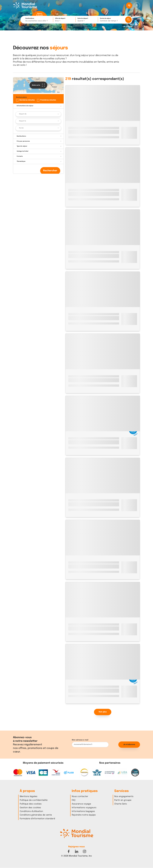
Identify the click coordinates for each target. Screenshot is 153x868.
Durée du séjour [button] (112, 20)
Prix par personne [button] (23, 141)
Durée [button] (21, 128)
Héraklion (88, 128)
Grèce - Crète (75, 128)
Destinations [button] (38, 20)
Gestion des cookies (30, 808)
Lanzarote (93, 438)
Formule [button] (20, 156)
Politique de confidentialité (34, 800)
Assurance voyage (81, 804)
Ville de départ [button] (65, 20)
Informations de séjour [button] (25, 106)
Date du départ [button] (87, 20)
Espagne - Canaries (77, 438)
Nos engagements (124, 796)
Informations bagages (83, 811)
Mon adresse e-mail (80, 740)
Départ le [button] (23, 121)
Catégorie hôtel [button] (23, 151)
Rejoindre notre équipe (84, 815)
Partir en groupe (123, 800)
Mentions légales (29, 796)
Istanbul (81, 190)
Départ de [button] (23, 114)
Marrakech (81, 376)
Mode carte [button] (38, 85)
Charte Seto (121, 804)
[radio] (39, 12)
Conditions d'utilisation (31, 811)
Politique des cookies (31, 804)
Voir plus (103, 712)
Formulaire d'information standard (37, 819)
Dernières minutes (27, 100)
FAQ (74, 800)
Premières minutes (48, 100)
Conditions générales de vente (36, 815)
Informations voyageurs (84, 808)
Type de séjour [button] (22, 146)
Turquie (72, 190)
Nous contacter (80, 796)
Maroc (71, 376)
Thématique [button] (21, 161)
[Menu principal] (129, 6)
